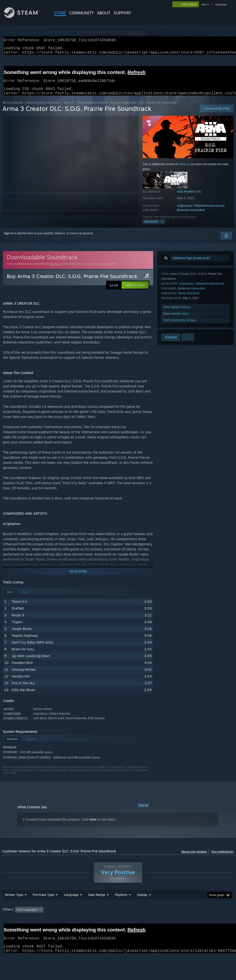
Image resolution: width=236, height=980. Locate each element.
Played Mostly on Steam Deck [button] (148, 922)
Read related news (176, 319)
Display (142, 907)
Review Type (14, 907)
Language (71, 907)
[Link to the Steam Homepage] (25, 17)
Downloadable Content (92, 108)
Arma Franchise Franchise (43, 108)
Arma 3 (69, 108)
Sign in (8, 239)
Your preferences (222, 857)
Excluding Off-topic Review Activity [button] (76, 922)
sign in (205, 4)
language (221, 4)
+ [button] (162, 227)
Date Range (97, 907)
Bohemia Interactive (191, 216)
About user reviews (194, 857)
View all (143, 811)
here (93, 825)
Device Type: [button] (28, 929)
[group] (118, 926)
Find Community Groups (180, 326)
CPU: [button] (214, 922)
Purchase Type (43, 907)
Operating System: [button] (189, 922)
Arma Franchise (189, 299)
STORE (60, 13)
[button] (135, 291)
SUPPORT (122, 13)
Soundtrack (151, 227)
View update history (177, 313)
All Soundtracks (13, 108)
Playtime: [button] (114, 922)
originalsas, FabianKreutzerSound (201, 211)
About (104, 13)
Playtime (121, 907)
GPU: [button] (7, 929)
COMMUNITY (82, 13)
